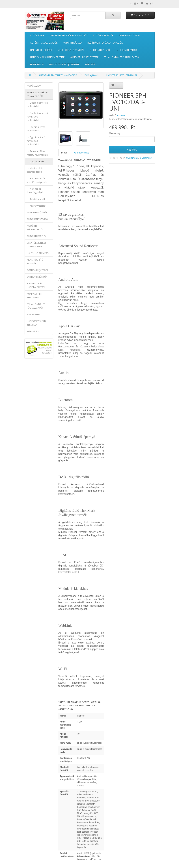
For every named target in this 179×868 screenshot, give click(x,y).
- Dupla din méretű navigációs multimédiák (37, 117)
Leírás (64, 153)
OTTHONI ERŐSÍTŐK (127, 50)
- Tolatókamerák (36, 199)
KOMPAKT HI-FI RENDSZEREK (84, 57)
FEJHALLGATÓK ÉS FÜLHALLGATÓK (121, 57)
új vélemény (146, 158)
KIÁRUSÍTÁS (91, 64)
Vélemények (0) (81, 153)
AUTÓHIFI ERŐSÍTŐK (103, 36)
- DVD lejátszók (35, 162)
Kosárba (132, 149)
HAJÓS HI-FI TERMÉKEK (41, 50)
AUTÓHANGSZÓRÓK (129, 36)
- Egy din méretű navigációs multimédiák (36, 141)
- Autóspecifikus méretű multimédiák (37, 153)
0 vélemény (132, 158)
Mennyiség (115, 133)
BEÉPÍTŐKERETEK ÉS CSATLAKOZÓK (105, 43)
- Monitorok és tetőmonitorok (35, 170)
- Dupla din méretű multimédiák (37, 105)
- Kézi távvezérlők (36, 206)
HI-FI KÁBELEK (37, 64)
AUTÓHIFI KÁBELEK (72, 43)
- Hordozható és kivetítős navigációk (37, 180)
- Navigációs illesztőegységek (35, 191)
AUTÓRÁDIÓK (37, 36)
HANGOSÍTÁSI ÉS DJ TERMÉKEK (64, 64)
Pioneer (121, 115)
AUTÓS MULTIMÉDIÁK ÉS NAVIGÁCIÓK (69, 36)
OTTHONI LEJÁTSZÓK (101, 50)
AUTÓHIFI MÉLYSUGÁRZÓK (44, 43)
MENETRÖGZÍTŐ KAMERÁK (71, 50)
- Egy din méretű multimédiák (36, 129)
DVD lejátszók (92, 75)
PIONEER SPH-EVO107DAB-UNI (122, 75)
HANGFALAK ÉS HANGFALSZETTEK (47, 57)
